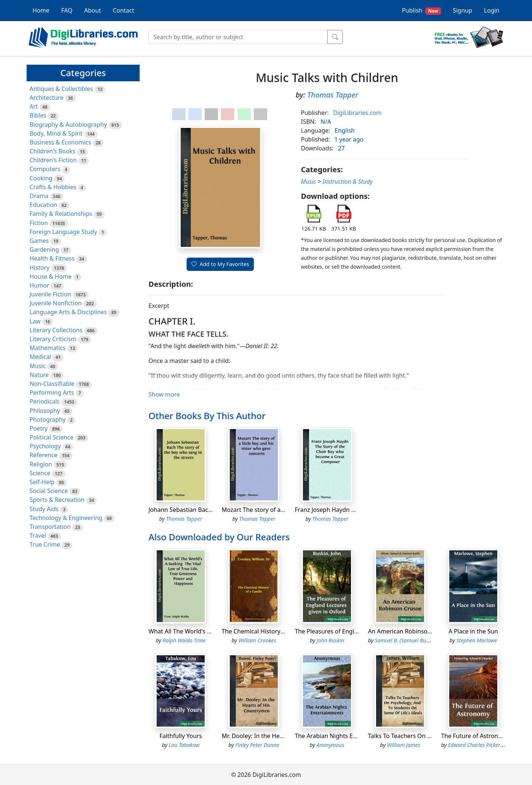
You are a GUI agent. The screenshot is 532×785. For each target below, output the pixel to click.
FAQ (67, 10)
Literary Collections (56, 330)
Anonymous (330, 745)
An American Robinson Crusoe (410, 631)
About (93, 10)
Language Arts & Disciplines (68, 312)
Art (34, 106)
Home (41, 10)
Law (35, 321)
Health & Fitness (52, 258)
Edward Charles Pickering (478, 745)
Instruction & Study (348, 181)
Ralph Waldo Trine (184, 640)
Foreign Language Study (63, 232)
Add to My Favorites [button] (220, 264)
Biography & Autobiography (68, 125)
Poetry (39, 428)
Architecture (47, 98)
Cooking (41, 178)
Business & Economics (60, 142)
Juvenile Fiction (50, 294)
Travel (38, 536)
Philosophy (45, 411)
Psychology (45, 446)
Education (43, 205)
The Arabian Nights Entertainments (344, 736)
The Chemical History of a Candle (267, 631)
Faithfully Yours (180, 736)
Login (492, 10)
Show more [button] (164, 394)
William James (403, 745)
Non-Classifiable (52, 384)
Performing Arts (52, 392)
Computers (45, 169)
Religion (41, 464)
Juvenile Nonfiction (56, 303)
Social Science (49, 491)
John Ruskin (330, 640)
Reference (43, 455)
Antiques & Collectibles (61, 89)
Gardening (44, 249)
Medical (40, 357)
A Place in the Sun (473, 631)
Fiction (39, 223)
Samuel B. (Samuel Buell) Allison (412, 640)
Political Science (52, 437)
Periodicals (45, 401)
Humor (39, 285)
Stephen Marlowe (477, 640)
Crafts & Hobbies (53, 187)
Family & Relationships (61, 214)
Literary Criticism (53, 339)
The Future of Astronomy (476, 736)
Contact (123, 10)
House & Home (51, 276)
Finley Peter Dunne (257, 745)
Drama (39, 196)
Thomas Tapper (332, 95)
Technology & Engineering (66, 518)
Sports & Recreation (57, 500)
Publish (422, 11)
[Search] (238, 37)
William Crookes (257, 640)
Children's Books (52, 151)
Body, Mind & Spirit (56, 133)
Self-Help (42, 482)
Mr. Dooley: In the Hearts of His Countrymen (283, 736)
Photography (48, 419)
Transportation (50, 527)
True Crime (45, 544)
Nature (39, 375)
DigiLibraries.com (357, 113)
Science (40, 473)
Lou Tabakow (184, 745)
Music (38, 366)
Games (39, 241)
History (40, 268)
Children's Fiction (53, 160)
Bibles (38, 115)
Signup (463, 10)
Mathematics (47, 348)
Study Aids (44, 509)
